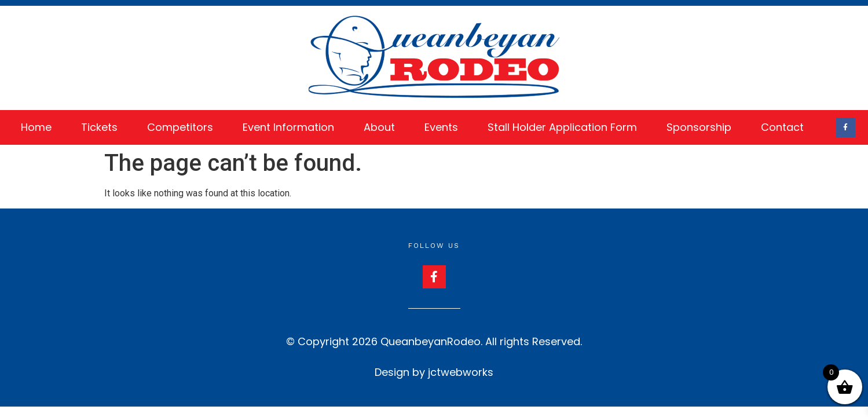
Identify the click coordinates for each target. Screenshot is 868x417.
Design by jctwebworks (434, 372)
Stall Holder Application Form (562, 127)
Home (36, 127)
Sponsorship (699, 127)
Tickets (99, 127)
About (379, 127)
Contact (782, 127)
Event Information (288, 127)
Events (441, 127)
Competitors (180, 127)
